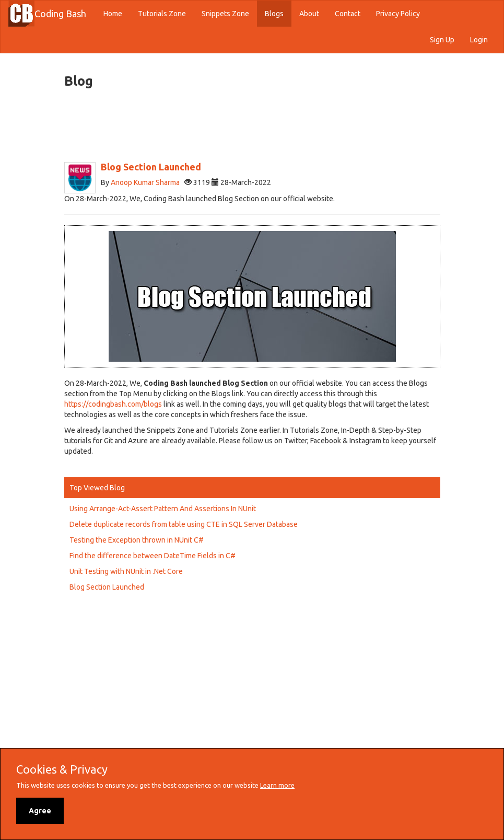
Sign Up (442, 40)
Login (479, 40)
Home (117, 13)
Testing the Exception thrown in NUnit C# (137, 540)
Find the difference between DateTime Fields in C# (153, 556)
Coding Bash (60, 14)
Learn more (277, 785)
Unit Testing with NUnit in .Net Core (126, 571)
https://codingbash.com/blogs (113, 404)
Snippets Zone (225, 14)
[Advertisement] (254, 125)
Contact (348, 14)
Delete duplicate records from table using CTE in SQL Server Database (184, 524)
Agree (40, 811)
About (309, 14)
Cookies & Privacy (62, 769)
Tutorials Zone (162, 14)
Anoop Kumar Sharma (145, 182)
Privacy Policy (398, 14)
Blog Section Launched (107, 587)
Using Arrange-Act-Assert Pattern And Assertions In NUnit (163, 509)
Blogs (274, 14)
